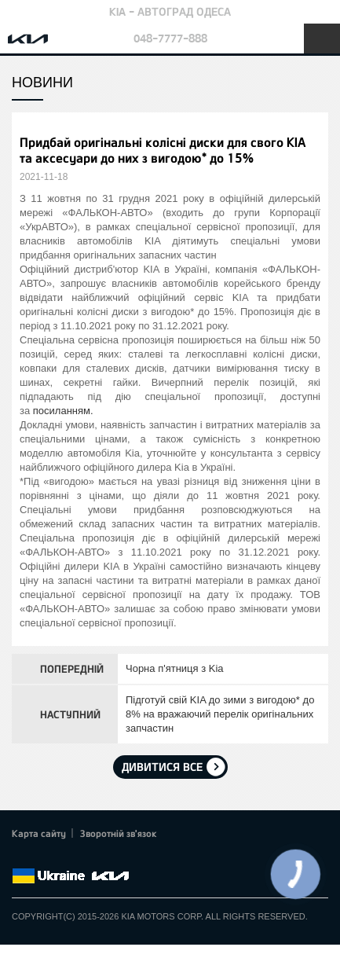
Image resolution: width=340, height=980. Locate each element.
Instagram (108, 857)
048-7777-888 (170, 38)
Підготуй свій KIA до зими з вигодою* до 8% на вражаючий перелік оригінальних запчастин (220, 714)
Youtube (86, 857)
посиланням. (63, 411)
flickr (130, 857)
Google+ (64, 857)
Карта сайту (39, 833)
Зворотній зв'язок (119, 833)
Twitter (43, 857)
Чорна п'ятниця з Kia (175, 668)
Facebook (21, 857)
